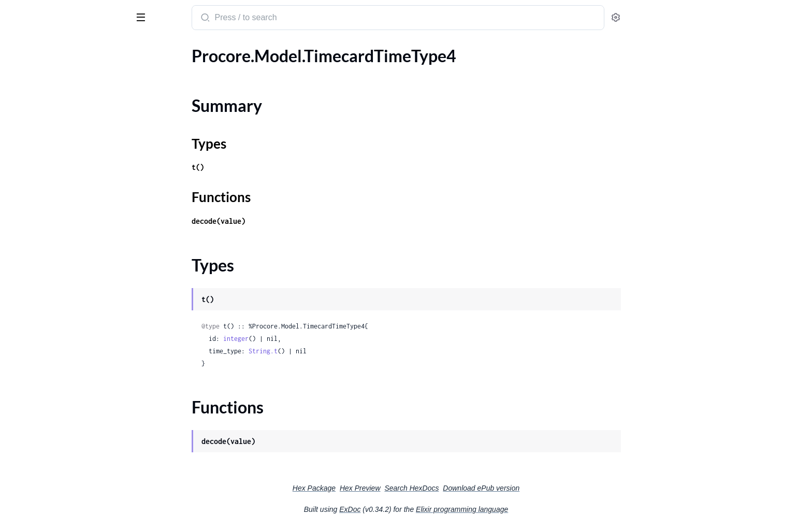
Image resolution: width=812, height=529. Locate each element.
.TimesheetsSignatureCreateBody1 (70, 313)
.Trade (18, 411)
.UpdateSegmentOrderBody (58, 495)
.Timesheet (27, 145)
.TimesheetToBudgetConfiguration (69, 271)
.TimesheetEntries (40, 215)
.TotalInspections (38, 397)
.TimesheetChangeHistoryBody (63, 201)
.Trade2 (21, 439)
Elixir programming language (540, 509)
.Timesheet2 (29, 173)
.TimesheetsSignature (46, 285)
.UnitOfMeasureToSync (49, 467)
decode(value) (296, 221)
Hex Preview (438, 488)
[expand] (145, 70)
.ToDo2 (20, 383)
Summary (34, 88)
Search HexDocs (489, 488)
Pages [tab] (19, 48)
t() (275, 167)
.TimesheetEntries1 (42, 229)
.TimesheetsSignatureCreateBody (67, 299)
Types (27, 100)
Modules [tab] (58, 48)
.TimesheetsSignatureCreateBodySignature (74, 341)
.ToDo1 (20, 369)
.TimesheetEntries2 (42, 243)
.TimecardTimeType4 (45, 70)
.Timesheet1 (29, 159)
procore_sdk (35, 12)
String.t (341, 351)
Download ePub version (559, 488)
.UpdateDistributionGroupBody (65, 481)
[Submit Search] (282, 19)
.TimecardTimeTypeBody (52, 131)
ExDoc (427, 509)
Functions (35, 113)
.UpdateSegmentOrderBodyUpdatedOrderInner (74, 509)
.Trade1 (21, 425)
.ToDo (18, 355)
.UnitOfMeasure (37, 453)
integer (314, 339)
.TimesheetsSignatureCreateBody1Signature (74, 327)
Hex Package (392, 488)
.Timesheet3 (29, 187)
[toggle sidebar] (142, 17)
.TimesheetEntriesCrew (49, 257)
